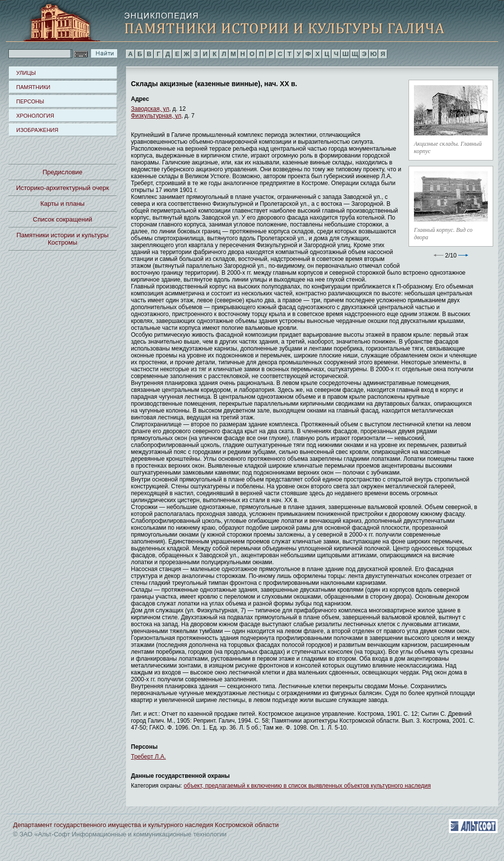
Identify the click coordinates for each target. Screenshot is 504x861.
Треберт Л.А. (148, 757)
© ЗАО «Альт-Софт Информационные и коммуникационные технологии (120, 834)
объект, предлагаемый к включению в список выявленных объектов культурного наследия (307, 786)
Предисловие (62, 172)
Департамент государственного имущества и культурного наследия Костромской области (146, 825)
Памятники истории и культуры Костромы (63, 239)
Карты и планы (63, 204)
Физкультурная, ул (156, 116)
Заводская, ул (150, 109)
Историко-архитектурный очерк (63, 188)
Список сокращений (63, 219)
